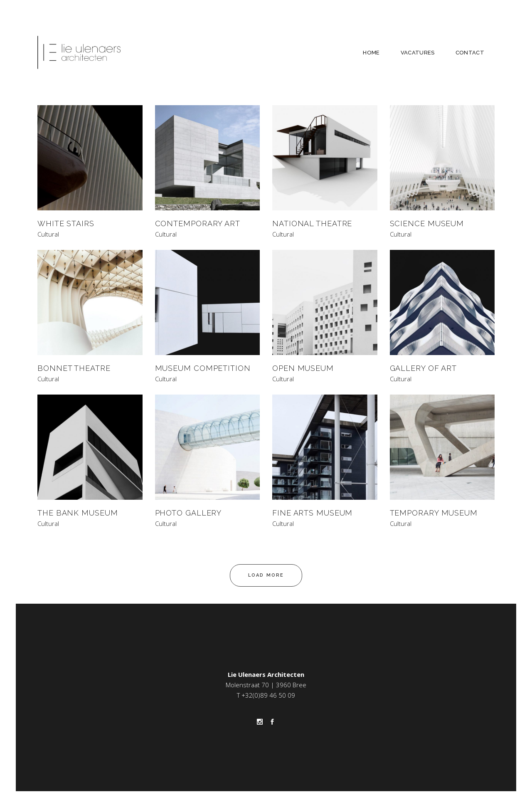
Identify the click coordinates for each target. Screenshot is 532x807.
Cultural (48, 234)
